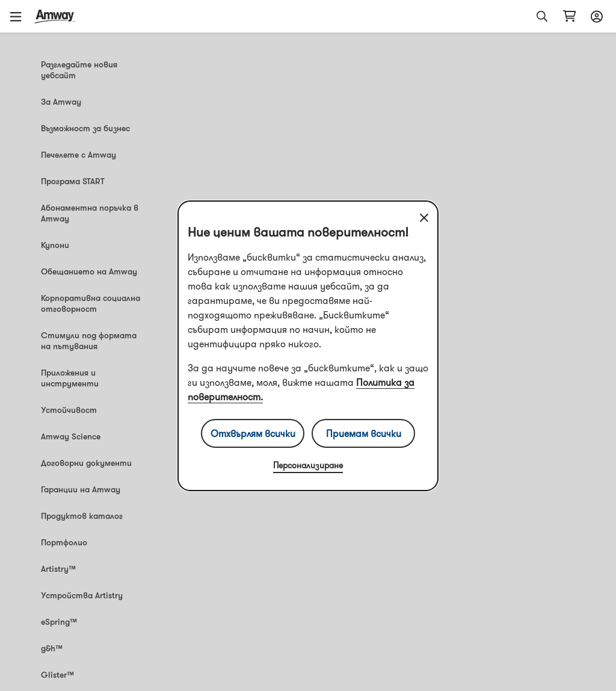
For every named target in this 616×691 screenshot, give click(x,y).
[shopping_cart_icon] (569, 16)
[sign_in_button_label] (595, 16)
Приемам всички (364, 433)
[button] (20, 16)
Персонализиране (308, 465)
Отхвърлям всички (253, 433)
